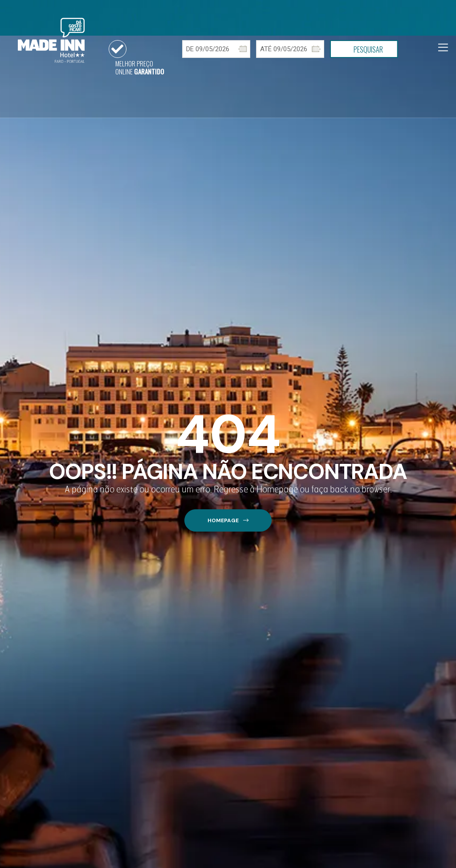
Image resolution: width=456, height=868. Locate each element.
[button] (228, 521)
